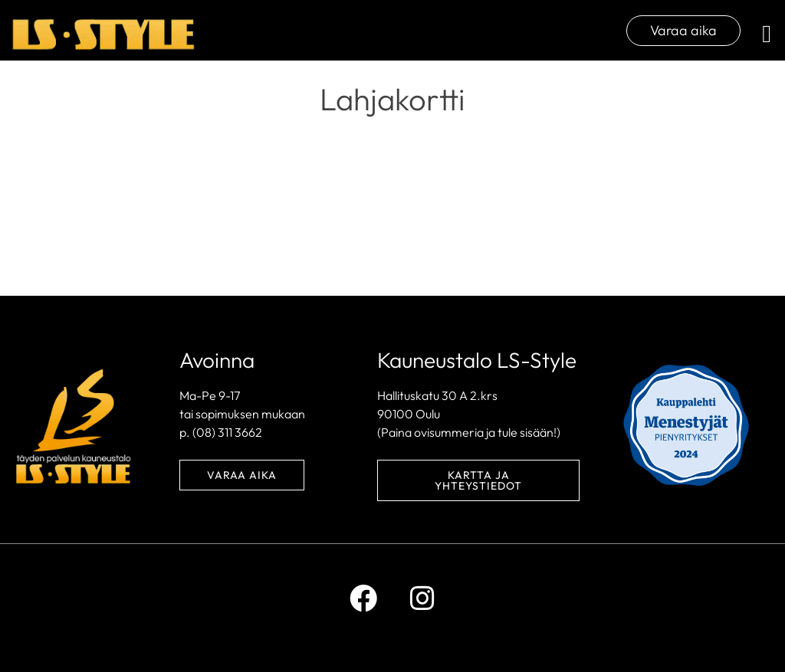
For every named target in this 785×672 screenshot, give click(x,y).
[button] (767, 34)
